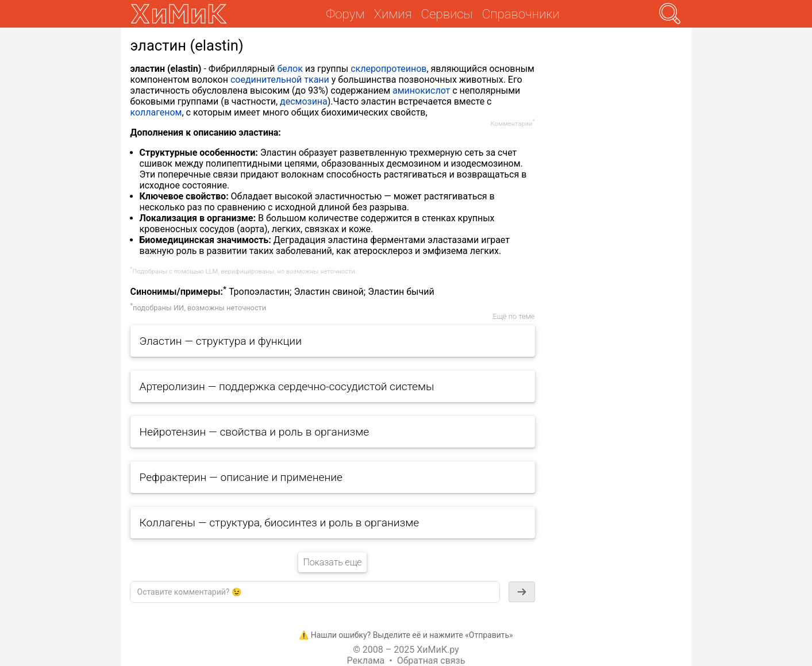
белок (290, 69)
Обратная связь (431, 661)
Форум (345, 14)
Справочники (521, 14)
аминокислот (421, 91)
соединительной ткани (280, 80)
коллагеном (156, 112)
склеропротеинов (388, 69)
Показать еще (332, 562)
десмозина (304, 101)
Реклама (366, 661)
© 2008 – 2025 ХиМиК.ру (406, 650)
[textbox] (315, 592)
